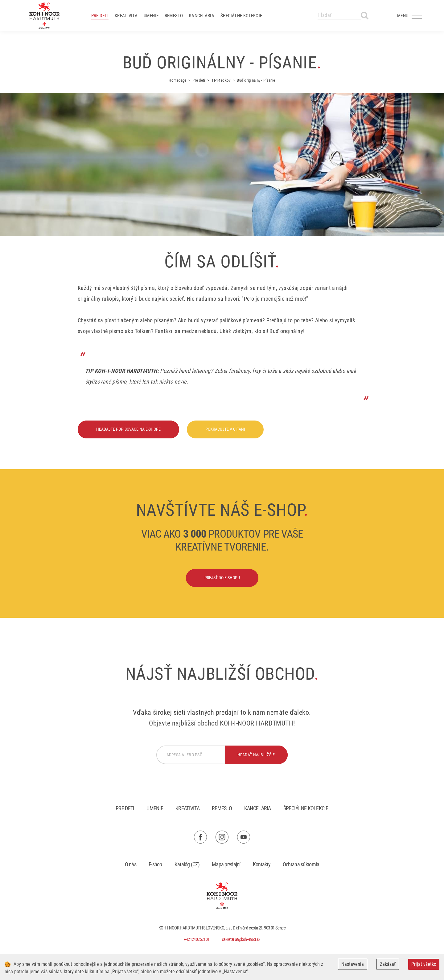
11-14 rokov (221, 80)
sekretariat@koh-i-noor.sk (241, 939)
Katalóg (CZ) (187, 864)
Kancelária (202, 16)
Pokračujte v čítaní (225, 429)
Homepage (177, 80)
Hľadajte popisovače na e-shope (128, 429)
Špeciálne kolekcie (241, 16)
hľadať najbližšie (256, 755)
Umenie (151, 16)
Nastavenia (353, 964)
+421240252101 (197, 939)
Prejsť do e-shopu (222, 578)
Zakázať (388, 964)
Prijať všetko (424, 964)
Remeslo (174, 16)
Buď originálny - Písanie (256, 80)
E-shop (155, 864)
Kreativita (126, 16)
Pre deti (100, 16)
